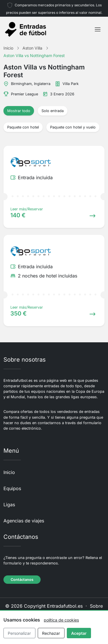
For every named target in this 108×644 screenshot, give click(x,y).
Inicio (9, 472)
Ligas (9, 505)
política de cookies (61, 620)
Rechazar (51, 633)
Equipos (12, 488)
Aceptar (79, 633)
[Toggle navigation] (98, 29)
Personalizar (19, 633)
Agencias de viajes (24, 521)
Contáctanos (22, 580)
